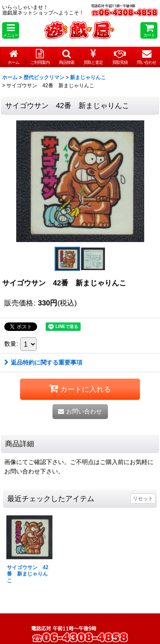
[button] (11, 30)
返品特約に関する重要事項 (43, 362)
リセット (143, 499)
